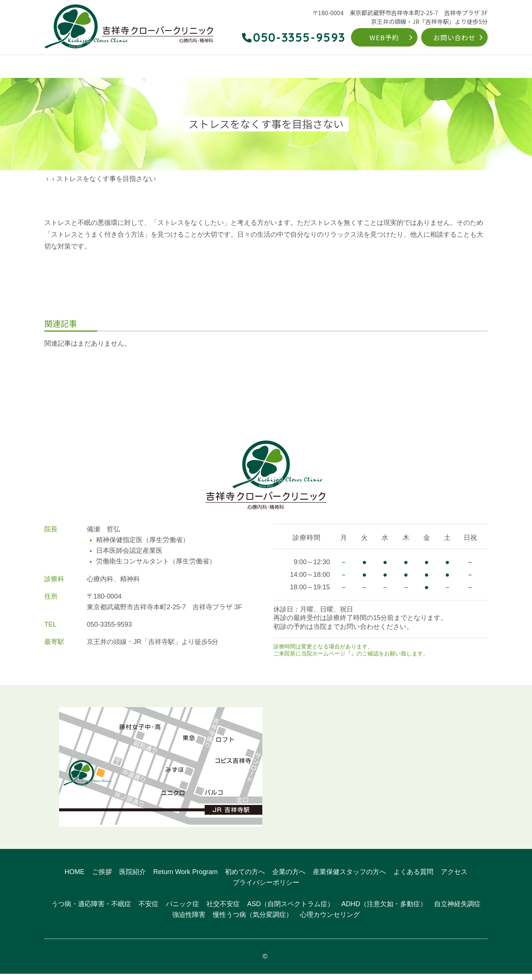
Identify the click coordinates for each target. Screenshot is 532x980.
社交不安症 (223, 911)
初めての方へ (348, 67)
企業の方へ (392, 67)
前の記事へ (152, 378)
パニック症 (183, 911)
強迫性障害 (189, 921)
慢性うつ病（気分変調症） (253, 921)
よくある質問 (436, 67)
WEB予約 (384, 37)
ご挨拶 (102, 878)
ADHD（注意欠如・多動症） (384, 911)
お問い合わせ (454, 37)
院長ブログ (87, 179)
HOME (53, 67)
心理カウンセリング (330, 921)
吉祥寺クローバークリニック (269, 963)
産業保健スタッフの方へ (349, 878)
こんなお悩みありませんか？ (175, 67)
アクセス (476, 67)
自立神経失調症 (457, 911)
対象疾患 (236, 67)
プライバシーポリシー (266, 889)
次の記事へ (380, 378)
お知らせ (362, 660)
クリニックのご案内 (99, 67)
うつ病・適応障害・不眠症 (91, 911)
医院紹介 (133, 878)
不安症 (149, 911)
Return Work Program (290, 67)
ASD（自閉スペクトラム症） (291, 911)
